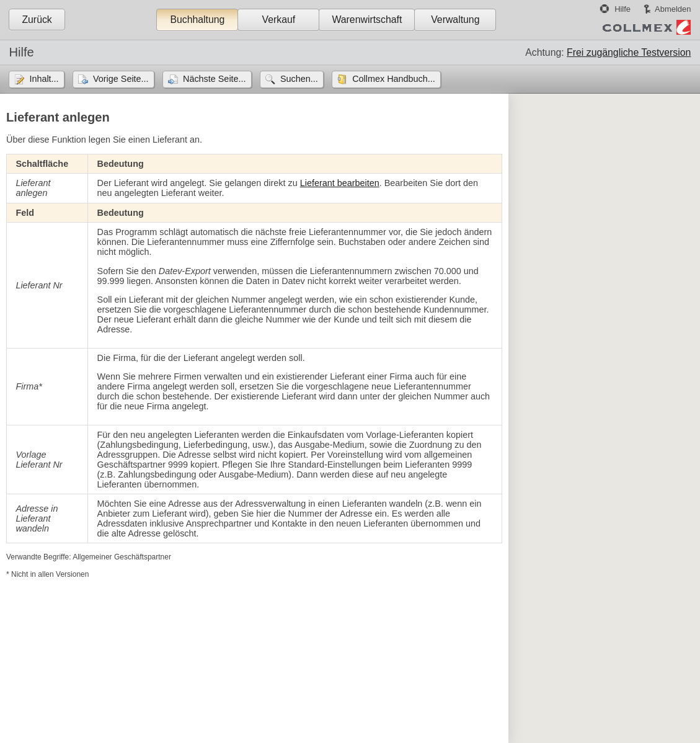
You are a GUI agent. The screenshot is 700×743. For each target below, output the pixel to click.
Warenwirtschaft (367, 20)
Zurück (37, 20)
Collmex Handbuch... (394, 79)
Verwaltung (455, 20)
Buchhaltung (197, 20)
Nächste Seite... (215, 79)
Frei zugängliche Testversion (629, 52)
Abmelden (673, 9)
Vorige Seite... (121, 79)
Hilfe (622, 9)
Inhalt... (44, 79)
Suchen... (299, 79)
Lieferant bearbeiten (340, 183)
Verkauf (279, 20)
